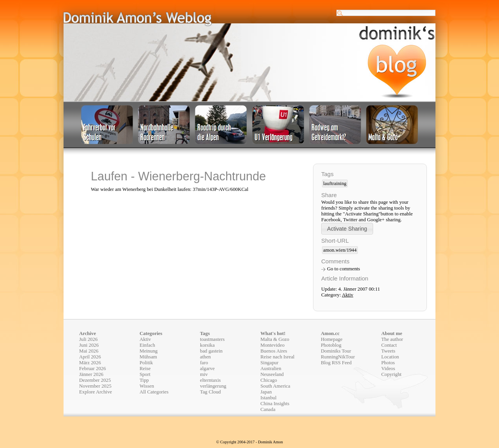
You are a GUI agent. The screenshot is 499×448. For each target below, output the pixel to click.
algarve (207, 369)
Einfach (147, 345)
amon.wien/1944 (340, 250)
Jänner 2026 (91, 374)
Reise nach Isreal (277, 357)
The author (392, 339)
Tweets (388, 351)
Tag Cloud (211, 392)
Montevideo (273, 345)
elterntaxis (210, 380)
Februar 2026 (93, 369)
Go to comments (344, 269)
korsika (207, 345)
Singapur (269, 363)
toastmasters (212, 339)
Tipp (144, 380)
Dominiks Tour (336, 351)
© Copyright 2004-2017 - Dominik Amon (249, 442)
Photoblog (331, 345)
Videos (388, 369)
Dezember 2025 (95, 380)
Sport (145, 374)
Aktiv (348, 295)
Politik (146, 363)
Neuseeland (272, 374)
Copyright (391, 374)
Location (390, 357)
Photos (388, 363)
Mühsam (148, 357)
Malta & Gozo (275, 339)
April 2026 (90, 357)
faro (204, 363)
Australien (271, 369)
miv (204, 374)
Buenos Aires (274, 351)
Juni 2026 (89, 345)
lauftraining (335, 183)
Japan (266, 392)
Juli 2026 (88, 339)
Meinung (149, 351)
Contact (389, 345)
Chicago (269, 380)
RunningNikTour (338, 357)
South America (275, 386)
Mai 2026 (89, 351)
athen (205, 357)
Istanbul (268, 398)
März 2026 (90, 363)
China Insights (275, 404)
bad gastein (211, 351)
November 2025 (95, 386)
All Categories (154, 392)
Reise (145, 369)
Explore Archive (96, 392)
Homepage (332, 339)
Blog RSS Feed (336, 363)
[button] (347, 228)
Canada (268, 409)
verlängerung (213, 386)
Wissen (147, 386)
